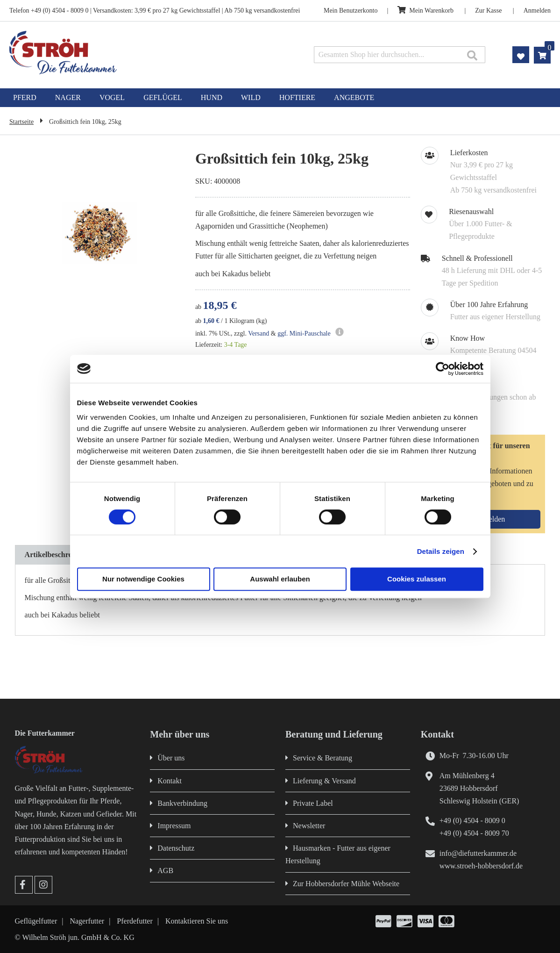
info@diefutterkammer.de (478, 853)
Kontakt (170, 781)
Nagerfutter (87, 921)
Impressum (174, 826)
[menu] (280, 98)
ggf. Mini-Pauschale (304, 333)
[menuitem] (25, 98)
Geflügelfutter (36, 921)
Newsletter (309, 826)
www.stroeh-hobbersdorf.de (481, 866)
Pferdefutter (135, 921)
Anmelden (537, 11)
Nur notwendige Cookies (143, 579)
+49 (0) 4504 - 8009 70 (474, 833)
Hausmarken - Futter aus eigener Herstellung (338, 854)
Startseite (21, 122)
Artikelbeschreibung (57, 555)
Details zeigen (441, 551)
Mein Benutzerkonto (351, 11)
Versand (259, 333)
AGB (165, 871)
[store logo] (117, 53)
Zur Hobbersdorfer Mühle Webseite (346, 884)
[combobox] (400, 55)
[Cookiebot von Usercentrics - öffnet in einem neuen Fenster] (443, 369)
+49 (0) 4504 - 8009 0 (472, 820)
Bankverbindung (182, 803)
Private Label (313, 803)
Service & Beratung (323, 758)
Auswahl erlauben (280, 579)
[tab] (57, 555)
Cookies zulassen (417, 579)
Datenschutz (176, 848)
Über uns (171, 758)
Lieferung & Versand (324, 781)
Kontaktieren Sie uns (197, 921)
